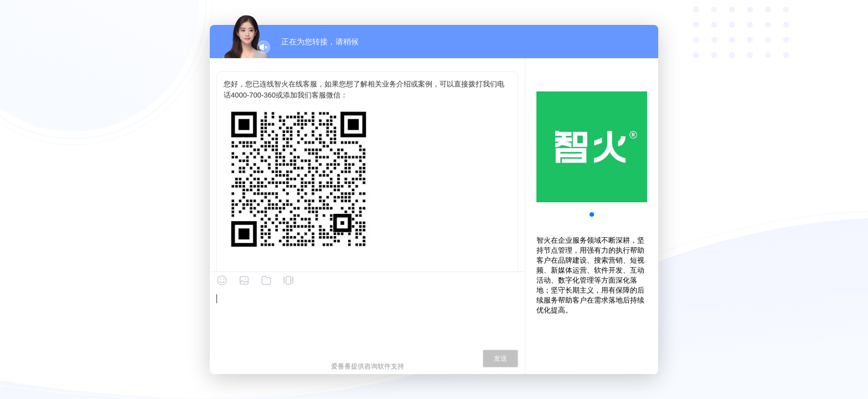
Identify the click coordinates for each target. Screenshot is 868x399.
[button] (592, 214)
